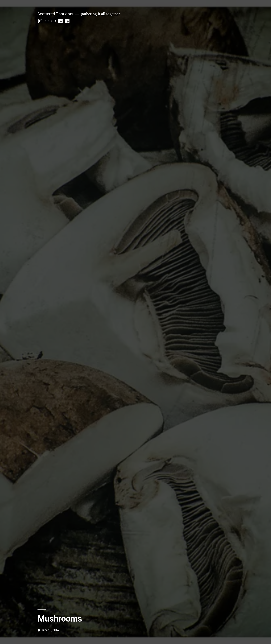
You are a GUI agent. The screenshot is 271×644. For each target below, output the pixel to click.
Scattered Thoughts (55, 14)
